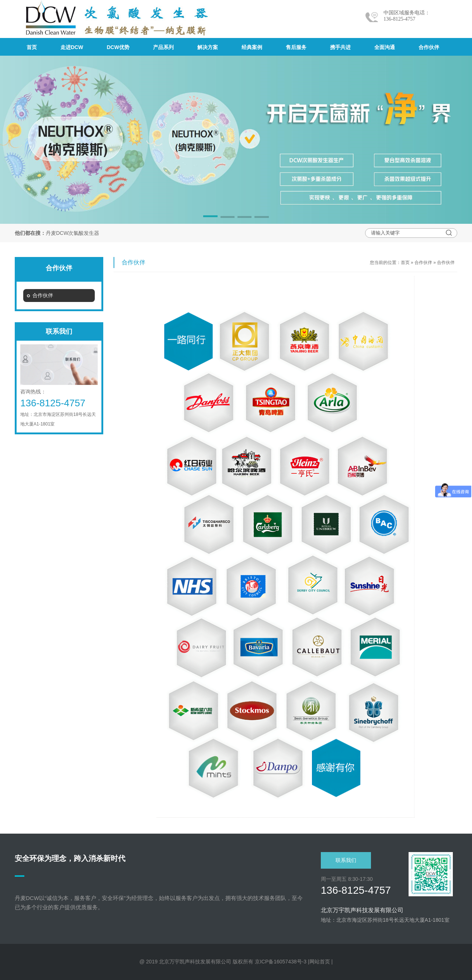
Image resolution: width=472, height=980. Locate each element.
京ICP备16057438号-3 (281, 962)
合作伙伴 (423, 263)
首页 (405, 263)
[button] (210, 218)
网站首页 (320, 962)
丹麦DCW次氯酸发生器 (72, 233)
